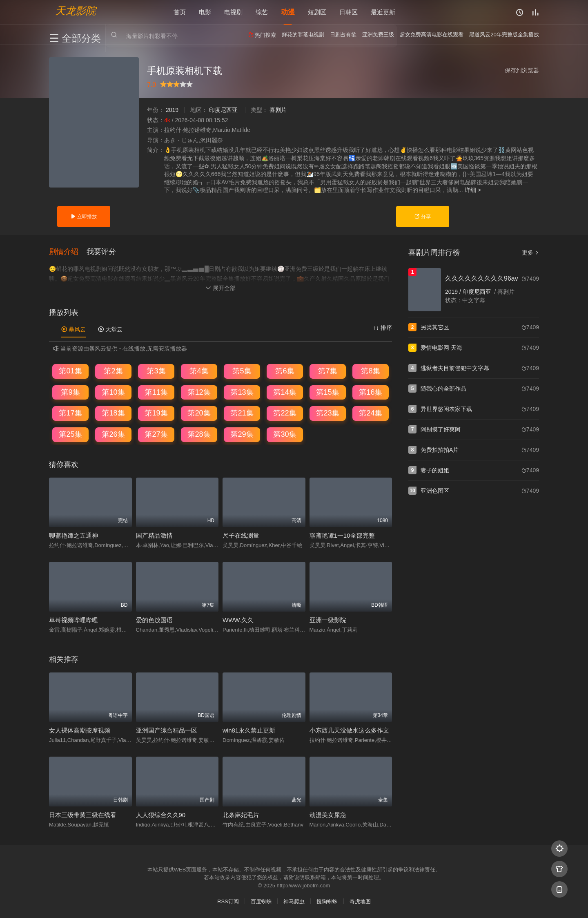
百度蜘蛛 (261, 901)
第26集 (113, 434)
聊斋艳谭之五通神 (73, 535)
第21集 (242, 413)
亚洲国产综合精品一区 (167, 730)
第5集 (242, 371)
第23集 (327, 413)
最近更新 (383, 12)
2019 (172, 110)
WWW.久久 (238, 620)
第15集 (327, 392)
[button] (68, 252)
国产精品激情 (154, 535)
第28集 (199, 434)
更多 (530, 252)
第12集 (199, 392)
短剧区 (317, 12)
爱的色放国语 (154, 620)
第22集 (285, 413)
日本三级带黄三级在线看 (83, 815)
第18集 (113, 413)
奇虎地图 (360, 901)
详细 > (473, 190)
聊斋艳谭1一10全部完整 (342, 535)
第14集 (285, 392)
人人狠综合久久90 (161, 815)
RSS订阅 (228, 901)
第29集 (242, 434)
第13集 (242, 392)
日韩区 (349, 12)
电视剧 (233, 12)
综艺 (262, 12)
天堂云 (110, 329)
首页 (180, 12)
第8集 (370, 371)
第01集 (70, 371)
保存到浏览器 (522, 70)
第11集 (156, 392)
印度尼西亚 (223, 110)
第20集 (199, 413)
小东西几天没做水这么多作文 (349, 730)
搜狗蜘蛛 (327, 901)
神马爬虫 (294, 901)
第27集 (156, 434)
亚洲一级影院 (328, 620)
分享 (422, 217)
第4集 (199, 371)
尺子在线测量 (241, 535)
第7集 (327, 371)
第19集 (156, 413)
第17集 (70, 413)
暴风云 (73, 329)
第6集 (285, 371)
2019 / (454, 292)
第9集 (70, 392)
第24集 (370, 413)
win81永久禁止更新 (249, 730)
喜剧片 (278, 110)
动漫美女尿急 (328, 815)
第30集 (285, 434)
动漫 (288, 12)
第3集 (156, 371)
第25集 (70, 434)
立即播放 (84, 217)
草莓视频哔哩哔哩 (73, 620)
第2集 (113, 371)
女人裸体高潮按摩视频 (80, 730)
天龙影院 (76, 10)
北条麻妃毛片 (241, 815)
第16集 (370, 392)
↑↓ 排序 (383, 328)
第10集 (113, 392)
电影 (205, 12)
